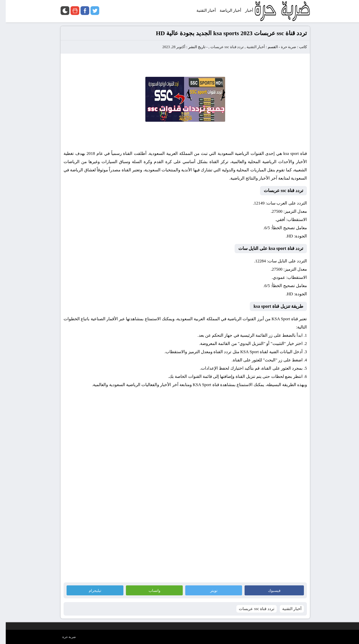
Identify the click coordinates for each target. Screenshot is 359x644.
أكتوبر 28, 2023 (168, 47)
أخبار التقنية (250, 47)
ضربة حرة (282, 47)
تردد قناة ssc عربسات (221, 47)
